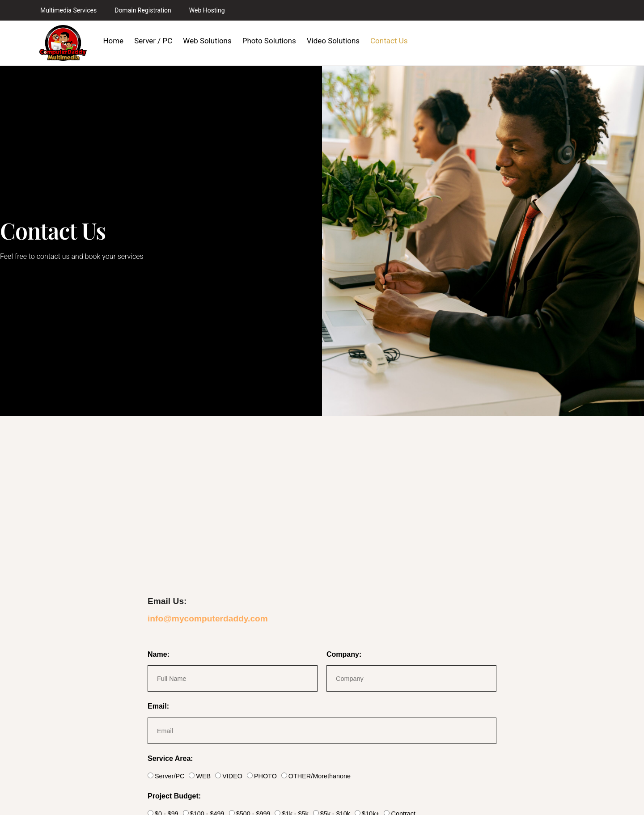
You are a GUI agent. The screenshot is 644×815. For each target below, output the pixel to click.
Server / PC (153, 41)
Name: (159, 654)
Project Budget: (174, 796)
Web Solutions (207, 41)
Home (113, 41)
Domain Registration (143, 10)
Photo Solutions (269, 41)
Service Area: (170, 758)
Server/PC (169, 776)
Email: (158, 706)
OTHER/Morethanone (320, 776)
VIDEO (232, 776)
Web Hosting (207, 10)
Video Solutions (333, 41)
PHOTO (265, 776)
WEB (203, 776)
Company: (344, 654)
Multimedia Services (68, 10)
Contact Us (389, 41)
